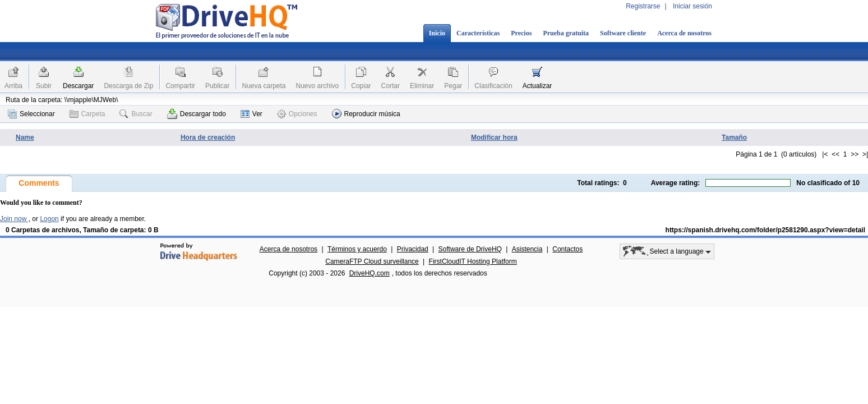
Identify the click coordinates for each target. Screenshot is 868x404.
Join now (14, 219)
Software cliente (623, 33)
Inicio (437, 33)
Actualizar (537, 86)
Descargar (78, 86)
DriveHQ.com (370, 273)
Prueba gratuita (566, 33)
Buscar (136, 114)
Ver (251, 114)
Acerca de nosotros (684, 33)
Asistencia (527, 249)
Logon (49, 219)
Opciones (297, 114)
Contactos (567, 249)
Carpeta (87, 114)
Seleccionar (31, 114)
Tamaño (734, 137)
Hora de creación (208, 137)
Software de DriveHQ (470, 249)
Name (25, 137)
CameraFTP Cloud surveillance (372, 261)
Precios (521, 33)
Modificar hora (494, 137)
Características (478, 33)
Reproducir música (366, 114)
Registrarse (643, 6)
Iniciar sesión (692, 6)
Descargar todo (197, 114)
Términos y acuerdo (357, 249)
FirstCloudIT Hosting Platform (473, 261)
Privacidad (413, 249)
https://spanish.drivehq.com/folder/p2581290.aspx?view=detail (765, 230)
